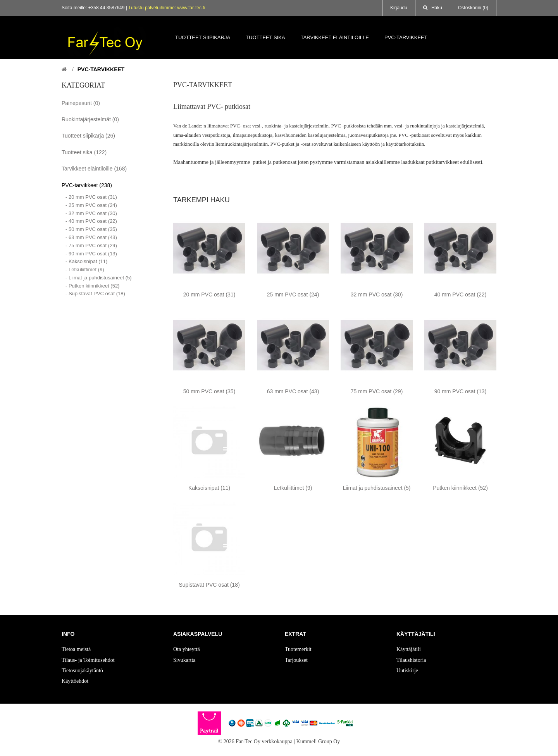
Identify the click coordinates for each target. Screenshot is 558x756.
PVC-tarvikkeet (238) (87, 185)
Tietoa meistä (76, 649)
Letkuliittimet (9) (293, 488)
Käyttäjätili (409, 649)
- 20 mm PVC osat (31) (91, 197)
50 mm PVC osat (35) (209, 391)
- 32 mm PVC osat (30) (91, 213)
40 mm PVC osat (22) (461, 294)
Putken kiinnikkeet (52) (460, 488)
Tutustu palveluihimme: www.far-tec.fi (167, 8)
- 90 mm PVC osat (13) (91, 254)
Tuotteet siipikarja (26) (88, 136)
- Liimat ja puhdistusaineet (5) (99, 278)
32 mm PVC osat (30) (377, 294)
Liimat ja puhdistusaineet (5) (376, 488)
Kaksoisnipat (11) (209, 488)
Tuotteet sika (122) (84, 152)
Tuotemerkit (298, 649)
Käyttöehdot (75, 681)
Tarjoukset (296, 660)
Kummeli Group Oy (318, 741)
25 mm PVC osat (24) (293, 294)
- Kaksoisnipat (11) (86, 261)
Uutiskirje (407, 671)
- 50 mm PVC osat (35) (91, 229)
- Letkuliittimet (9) (85, 270)
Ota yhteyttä (187, 649)
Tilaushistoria (411, 660)
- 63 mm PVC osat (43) (91, 237)
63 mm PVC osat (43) (293, 391)
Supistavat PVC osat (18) (209, 585)
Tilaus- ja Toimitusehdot (88, 660)
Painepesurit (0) (81, 103)
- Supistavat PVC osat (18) (95, 294)
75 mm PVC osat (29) (377, 391)
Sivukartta (184, 660)
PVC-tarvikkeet (101, 69)
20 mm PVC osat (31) (209, 294)
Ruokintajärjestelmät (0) (90, 119)
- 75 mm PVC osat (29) (91, 245)
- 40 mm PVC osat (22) (91, 221)
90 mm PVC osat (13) (461, 391)
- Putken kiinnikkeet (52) (92, 286)
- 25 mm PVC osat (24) (91, 205)
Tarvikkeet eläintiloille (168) (94, 169)
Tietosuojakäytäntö (82, 671)
